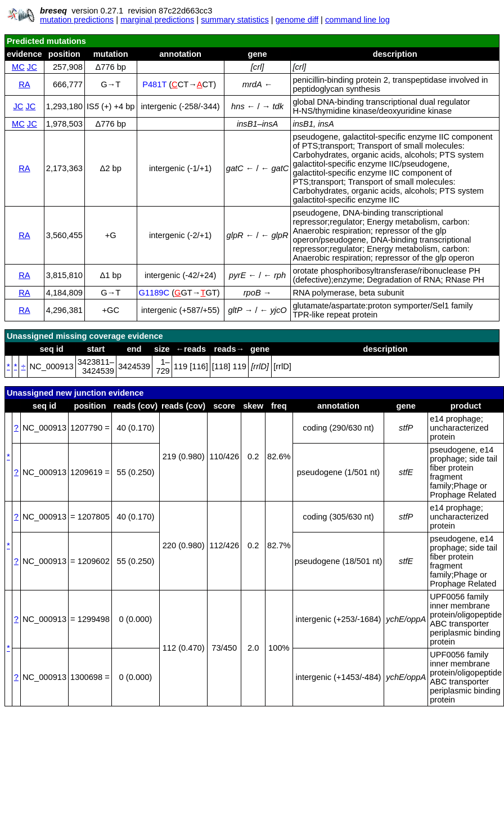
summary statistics (235, 20)
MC (18, 67)
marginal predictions (157, 20)
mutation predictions (77, 20)
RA (24, 84)
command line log (357, 20)
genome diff (297, 20)
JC (32, 67)
